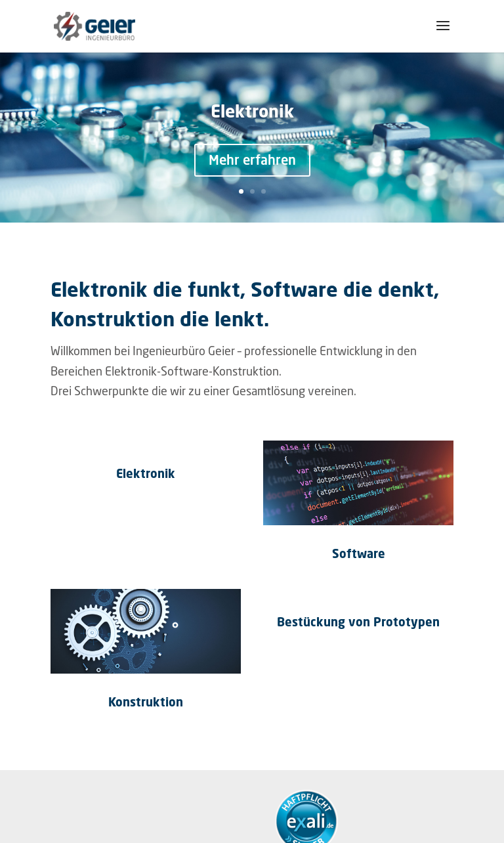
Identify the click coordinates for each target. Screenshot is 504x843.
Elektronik (252, 111)
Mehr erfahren (252, 160)
